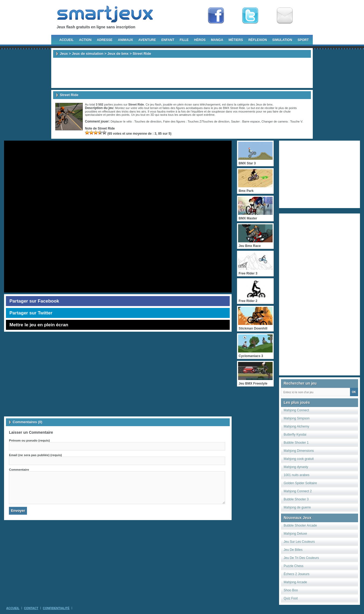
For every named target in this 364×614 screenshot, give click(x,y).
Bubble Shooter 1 (296, 443)
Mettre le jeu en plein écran (39, 325)
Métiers (236, 40)
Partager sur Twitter (31, 313)
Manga (217, 40)
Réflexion (258, 40)
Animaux (125, 40)
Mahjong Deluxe (295, 534)
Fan (216, 16)
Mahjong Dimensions (299, 451)
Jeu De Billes (293, 550)
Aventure (147, 40)
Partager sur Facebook (34, 301)
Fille (184, 40)
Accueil (66, 40)
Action (85, 40)
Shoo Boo (291, 590)
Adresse (105, 40)
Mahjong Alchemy (296, 426)
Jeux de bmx (118, 54)
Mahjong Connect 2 (298, 491)
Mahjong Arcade (295, 582)
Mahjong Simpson (297, 418)
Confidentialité (56, 608)
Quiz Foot (291, 598)
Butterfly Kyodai (295, 435)
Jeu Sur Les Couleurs (299, 542)
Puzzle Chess (293, 566)
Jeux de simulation (87, 54)
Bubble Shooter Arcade (300, 525)
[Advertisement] (182, 73)
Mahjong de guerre (297, 507)
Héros (200, 40)
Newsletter (285, 16)
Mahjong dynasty (296, 467)
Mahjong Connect (296, 410)
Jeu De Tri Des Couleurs (301, 558)
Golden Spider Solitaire (300, 483)
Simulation (282, 40)
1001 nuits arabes (296, 475)
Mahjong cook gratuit (299, 459)
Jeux (64, 54)
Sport (303, 40)
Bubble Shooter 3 (296, 499)
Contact (31, 608)
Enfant (168, 40)
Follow (250, 16)
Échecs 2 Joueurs (296, 574)
